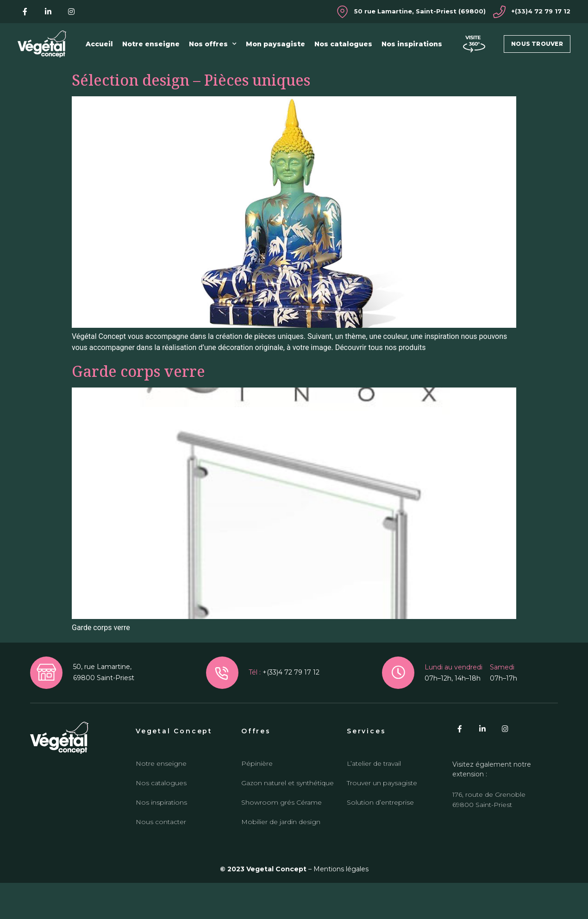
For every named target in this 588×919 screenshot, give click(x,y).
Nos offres (213, 44)
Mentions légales (341, 905)
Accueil (99, 44)
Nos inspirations (412, 44)
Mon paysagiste (275, 44)
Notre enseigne (151, 44)
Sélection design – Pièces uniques (191, 116)
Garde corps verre (138, 407)
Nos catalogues (343, 44)
